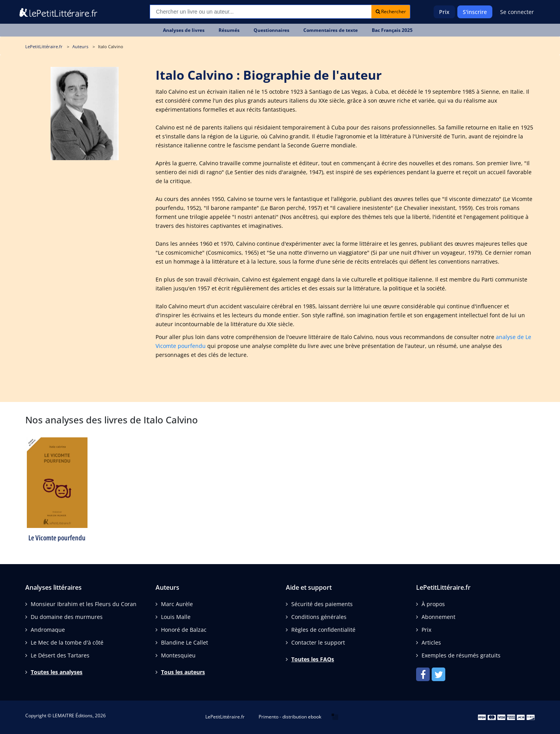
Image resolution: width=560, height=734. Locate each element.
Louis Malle (176, 617)
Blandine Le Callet (185, 642)
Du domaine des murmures (67, 617)
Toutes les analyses (57, 672)
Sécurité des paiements (322, 604)
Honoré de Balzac (184, 630)
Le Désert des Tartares (60, 655)
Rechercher (391, 11)
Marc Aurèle (177, 604)
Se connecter (517, 12)
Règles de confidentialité (323, 630)
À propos (433, 604)
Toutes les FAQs (313, 659)
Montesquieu (178, 655)
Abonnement (438, 617)
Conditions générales (319, 617)
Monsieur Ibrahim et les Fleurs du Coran (84, 604)
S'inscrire (475, 12)
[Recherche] (261, 12)
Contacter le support (318, 642)
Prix (444, 12)
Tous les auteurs (183, 672)
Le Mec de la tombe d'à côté (67, 642)
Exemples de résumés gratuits (461, 655)
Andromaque (48, 630)
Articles (431, 642)
